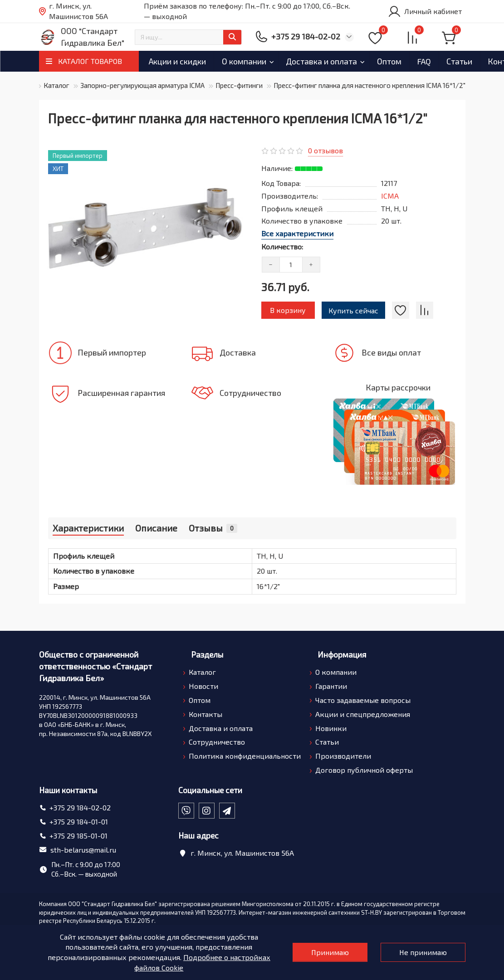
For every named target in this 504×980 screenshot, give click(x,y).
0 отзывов (325, 150)
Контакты (206, 714)
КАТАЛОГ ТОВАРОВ (90, 61)
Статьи (327, 742)
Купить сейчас (354, 310)
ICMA (390, 196)
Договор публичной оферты (364, 770)
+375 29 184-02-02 (80, 807)
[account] (425, 11)
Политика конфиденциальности (245, 756)
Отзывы (213, 528)
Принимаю (329, 952)
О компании (256, 61)
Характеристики (88, 528)
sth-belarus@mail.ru (83, 850)
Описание (156, 528)
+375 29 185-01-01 (78, 836)
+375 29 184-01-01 (79, 822)
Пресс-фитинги (239, 85)
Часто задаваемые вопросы (363, 700)
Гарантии (331, 686)
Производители (343, 756)
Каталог (56, 85)
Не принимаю (423, 952)
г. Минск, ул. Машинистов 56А (73, 11)
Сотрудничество (217, 742)
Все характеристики (297, 233)
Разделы (207, 654)
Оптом (418, 61)
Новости (203, 686)
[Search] (188, 37)
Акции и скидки (181, 61)
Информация (342, 654)
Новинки (331, 728)
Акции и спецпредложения (363, 714)
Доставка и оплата (342, 61)
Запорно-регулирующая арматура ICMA (142, 85)
